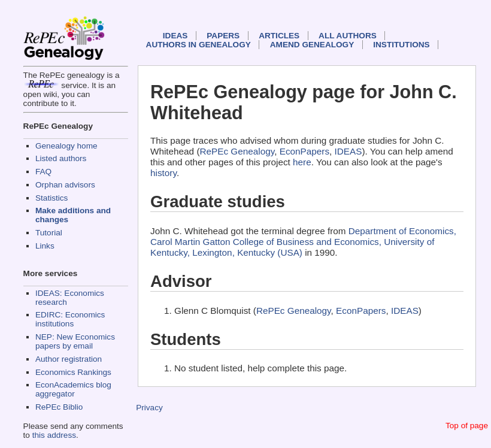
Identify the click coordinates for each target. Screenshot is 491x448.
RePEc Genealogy (237, 151)
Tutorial (49, 233)
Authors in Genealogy (198, 45)
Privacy (149, 408)
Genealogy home (66, 146)
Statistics (51, 198)
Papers (223, 36)
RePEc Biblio (59, 407)
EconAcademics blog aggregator (73, 389)
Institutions (401, 45)
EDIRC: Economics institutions (70, 319)
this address (54, 435)
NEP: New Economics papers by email (75, 341)
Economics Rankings (73, 372)
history (163, 173)
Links (45, 246)
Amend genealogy (312, 45)
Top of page (467, 426)
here (302, 162)
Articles (279, 36)
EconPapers (304, 151)
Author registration (69, 359)
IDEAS (175, 36)
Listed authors (61, 158)
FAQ (43, 172)
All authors (348, 36)
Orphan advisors (65, 185)
